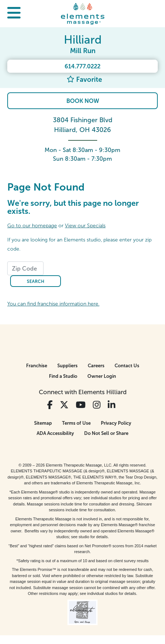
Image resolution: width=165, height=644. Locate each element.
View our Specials (85, 226)
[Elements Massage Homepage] (83, 13)
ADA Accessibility (55, 433)
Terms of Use (76, 423)
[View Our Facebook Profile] (50, 405)
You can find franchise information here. (53, 304)
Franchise (37, 366)
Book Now (83, 101)
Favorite (84, 79)
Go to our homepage (32, 226)
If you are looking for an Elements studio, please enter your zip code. (79, 244)
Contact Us (127, 366)
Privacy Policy (116, 423)
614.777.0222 (82, 66)
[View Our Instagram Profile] (97, 405)
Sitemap (43, 423)
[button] (14, 14)
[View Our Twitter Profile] (64, 405)
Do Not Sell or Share (106, 433)
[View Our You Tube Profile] (81, 405)
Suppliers (67, 366)
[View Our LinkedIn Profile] (112, 405)
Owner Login (102, 376)
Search (36, 281)
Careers (96, 366)
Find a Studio (63, 376)
